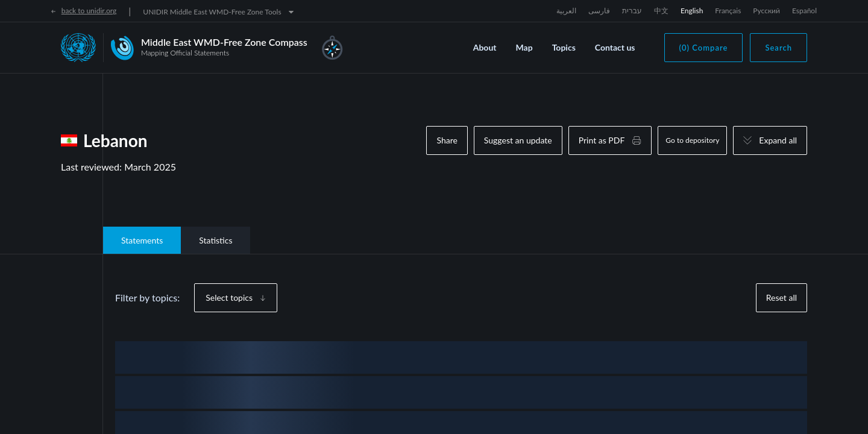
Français (728, 11)
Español (804, 11)
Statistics (215, 240)
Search (778, 48)
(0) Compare (704, 48)
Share (447, 140)
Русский (766, 11)
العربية (566, 11)
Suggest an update (518, 140)
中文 (661, 11)
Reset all (782, 297)
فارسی (599, 11)
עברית (632, 11)
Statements (142, 240)
